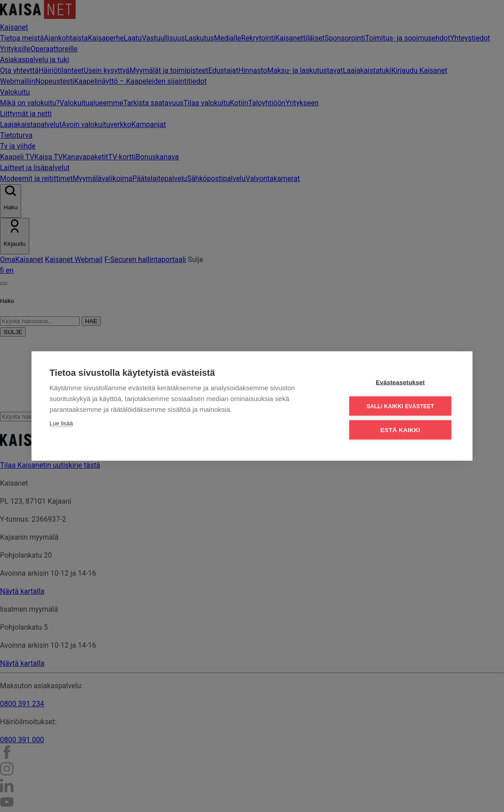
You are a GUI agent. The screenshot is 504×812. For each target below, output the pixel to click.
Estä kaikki (400, 430)
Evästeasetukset (400, 382)
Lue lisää (61, 423)
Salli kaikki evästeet (400, 406)
